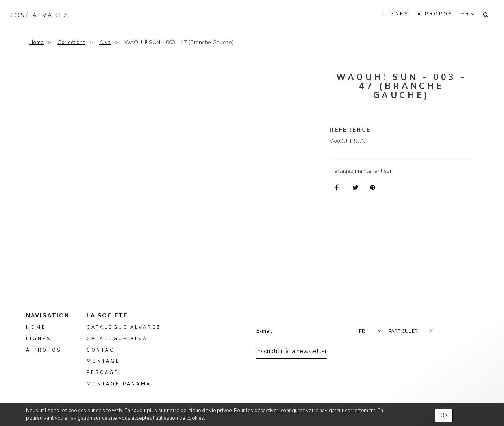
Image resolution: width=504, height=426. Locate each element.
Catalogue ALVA (117, 339)
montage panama (119, 384)
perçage (103, 373)
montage (103, 362)
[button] (372, 331)
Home (36, 42)
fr (466, 14)
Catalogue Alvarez (124, 327)
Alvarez (38, 14)
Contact (103, 350)
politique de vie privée (206, 411)
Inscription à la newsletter (292, 351)
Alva (105, 42)
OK (444, 415)
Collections (71, 42)
